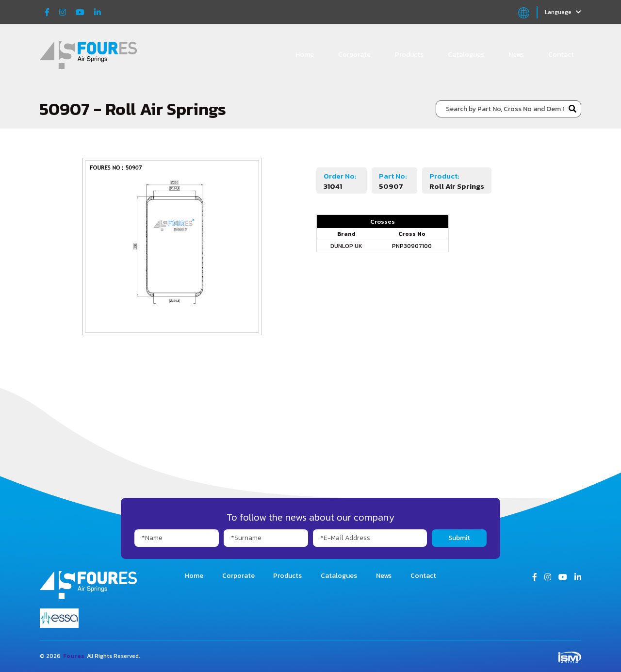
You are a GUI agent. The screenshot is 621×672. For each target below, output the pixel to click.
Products (409, 55)
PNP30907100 (412, 246)
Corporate (354, 55)
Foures (74, 656)
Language (563, 12)
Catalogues (466, 55)
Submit (459, 538)
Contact (561, 55)
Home (305, 55)
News (516, 55)
